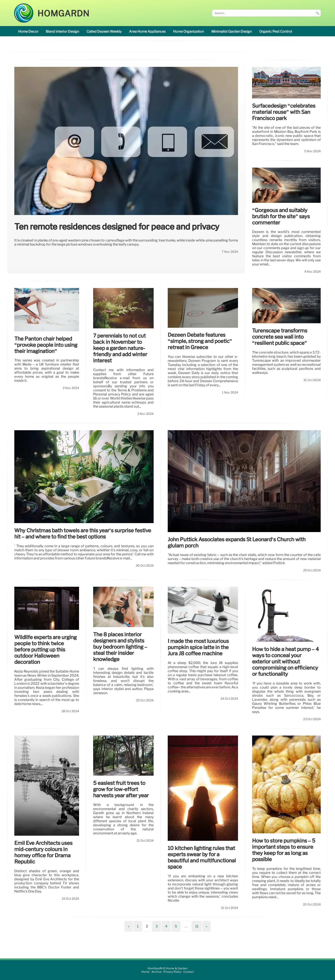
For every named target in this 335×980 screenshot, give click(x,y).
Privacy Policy (172, 972)
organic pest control (276, 31)
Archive (156, 972)
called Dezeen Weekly (104, 31)
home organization (188, 31)
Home (145, 972)
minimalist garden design (231, 31)
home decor (28, 31)
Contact (189, 972)
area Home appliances (147, 31)
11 (197, 926)
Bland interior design (62, 31)
